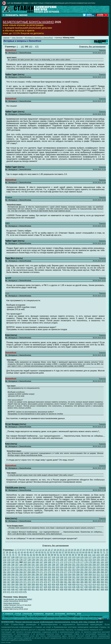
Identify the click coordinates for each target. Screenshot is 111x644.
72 (107, 552)
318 (21, 577)
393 (9, 585)
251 (66, 570)
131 (106, 557)
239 (17, 570)
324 (45, 577)
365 (106, 580)
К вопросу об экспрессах (13, 607)
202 (78, 565)
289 (9, 575)
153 (90, 560)
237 (9, 570)
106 (5, 557)
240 (21, 570)
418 (5, 587)
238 (13, 570)
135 (17, 560)
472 (13, 592)
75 (10, 555)
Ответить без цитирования (92, 47)
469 (106, 589)
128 (94, 557)
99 (82, 555)
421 (17, 587)
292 (21, 575)
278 (70, 572)
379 (58, 582)
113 (33, 557)
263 (9, 572)
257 (90, 570)
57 (63, 552)
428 (45, 587)
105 (106, 555)
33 (98, 550)
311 (98, 575)
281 (82, 572)
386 (86, 582)
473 (17, 592)
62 (78, 552)
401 (41, 585)
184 (5, 565)
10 (32, 550)
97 (76, 555)
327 (58, 577)
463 (82, 589)
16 (49, 550)
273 (49, 572)
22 (66, 550)
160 (13, 562)
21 (64, 550)
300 (53, 575)
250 (62, 570)
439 (90, 587)
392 (5, 585)
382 (70, 582)
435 (74, 587)
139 (33, 560)
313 (106, 575)
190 (29, 565)
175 (74, 562)
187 (17, 565)
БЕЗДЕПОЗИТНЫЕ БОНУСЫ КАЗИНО (28, 22)
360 (86, 580)
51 (45, 552)
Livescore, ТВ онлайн (6, 642)
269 (33, 572)
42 (19, 552)
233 (98, 567)
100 (86, 555)
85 (40, 555)
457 (58, 589)
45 (28, 552)
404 (53, 585)
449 (25, 589)
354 (62, 580)
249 (58, 570)
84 (37, 555)
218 (37, 567)
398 (29, 585)
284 (94, 572)
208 (102, 565)
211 (9, 567)
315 (9, 577)
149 (74, 560)
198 (62, 565)
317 (17, 577)
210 (5, 567)
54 (54, 552)
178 (86, 562)
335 (90, 577)
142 (45, 560)
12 (37, 550)
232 (94, 567)
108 (13, 557)
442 (102, 587)
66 (89, 552)
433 (66, 587)
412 (86, 585)
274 (53, 572)
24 (72, 550)
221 (49, 567)
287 (106, 572)
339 (106, 577)
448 (21, 589)
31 (92, 550)
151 (82, 560)
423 (25, 587)
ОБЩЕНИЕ (49, 614)
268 (29, 572)
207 (98, 565)
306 (78, 575)
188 (21, 565)
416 (102, 585)
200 (70, 565)
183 (106, 562)
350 (45, 580)
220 (45, 567)
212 (13, 567)
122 (70, 557)
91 (58, 555)
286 (102, 572)
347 (33, 580)
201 (74, 565)
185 (9, 565)
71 (104, 552)
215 (25, 567)
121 (66, 557)
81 (28, 555)
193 (41, 565)
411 (82, 585)
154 (94, 560)
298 (45, 575)
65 (86, 552)
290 (13, 575)
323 (41, 577)
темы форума (17, 38)
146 (62, 560)
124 (78, 557)
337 (98, 577)
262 (5, 572)
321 (33, 577)
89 (52, 555)
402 (45, 585)
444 (5, 589)
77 (16, 555)
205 (90, 565)
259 (98, 570)
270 (37, 572)
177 (82, 562)
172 (62, 562)
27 (81, 550)
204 (86, 565)
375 (41, 582)
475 (37, 47)
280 (78, 572)
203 (82, 565)
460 (70, 589)
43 (22, 552)
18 (55, 550)
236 (5, 570)
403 (49, 585)
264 (13, 572)
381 (66, 582)
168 (45, 562)
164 (29, 562)
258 (94, 570)
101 (90, 555)
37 (4, 552)
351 (49, 580)
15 (46, 550)
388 (94, 582)
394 (13, 585)
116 (45, 557)
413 (90, 585)
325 (49, 577)
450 (29, 589)
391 (106, 582)
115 (41, 557)
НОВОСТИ (9, 614)
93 (64, 555)
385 (82, 582)
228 (78, 567)
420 (13, 587)
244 (37, 570)
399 (33, 585)
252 (70, 570)
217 (33, 567)
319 (25, 577)
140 (37, 560)
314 (5, 577)
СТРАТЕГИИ (27, 614)
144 (53, 560)
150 (78, 560)
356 (70, 580)
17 (52, 550)
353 (58, 580)
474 (21, 592)
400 (37, 585)
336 (94, 577)
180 (94, 562)
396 (21, 585)
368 (13, 582)
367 (9, 582)
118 (53, 557)
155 (98, 560)
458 (62, 589)
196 (53, 565)
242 (29, 570)
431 (58, 587)
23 (69, 550)
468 (102, 589)
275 (58, 572)
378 (53, 582)
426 (37, 587)
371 (25, 582)
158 (5, 562)
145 (58, 560)
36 (107, 550)
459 (66, 589)
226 (70, 567)
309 (90, 575)
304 (70, 575)
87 (46, 555)
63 (80, 552)
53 (51, 552)
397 (25, 585)
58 (66, 552)
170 (53, 562)
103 (98, 555)
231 (90, 567)
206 (94, 565)
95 (70, 555)
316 (13, 577)
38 (7, 552)
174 (70, 562)
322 (37, 577)
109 (17, 557)
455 (49, 589)
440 (94, 587)
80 (25, 555)
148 (70, 560)
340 (5, 580)
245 (41, 570)
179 (90, 562)
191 (33, 565)
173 (66, 562)
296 (37, 575)
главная (6, 38)
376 (45, 582)
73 (4, 555)
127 (90, 557)
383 (74, 582)
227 (74, 567)
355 (66, 580)
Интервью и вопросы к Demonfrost (39, 38)
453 (41, 589)
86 (43, 555)
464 (86, 589)
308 (86, 575)
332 (78, 577)
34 (101, 550)
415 (98, 585)
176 (78, 562)
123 (74, 557)
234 (102, 567)
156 (102, 560)
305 (74, 575)
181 (98, 562)
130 (102, 557)
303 (66, 575)
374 (37, 582)
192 (37, 565)
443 (106, 587)
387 (90, 582)
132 (5, 560)
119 (58, 557)
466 (94, 589)
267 (25, 572)
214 (21, 567)
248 (53, 570)
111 (25, 557)
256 (86, 570)
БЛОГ (79, 614)
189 (25, 565)
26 (78, 550)
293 (25, 575)
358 (78, 580)
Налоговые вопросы (11, 603)
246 (45, 570)
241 (25, 570)
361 (90, 580)
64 (83, 552)
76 (13, 555)
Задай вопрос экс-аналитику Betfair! (18, 599)
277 (66, 572)
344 (21, 580)
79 (22, 555)
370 (21, 582)
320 (29, 577)
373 (33, 582)
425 (33, 587)
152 (86, 560)
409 (74, 585)
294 (29, 575)
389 (98, 582)
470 (5, 592)
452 (37, 589)
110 (21, 557)
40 (13, 552)
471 (9, 592)
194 (45, 565)
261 (106, 570)
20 (61, 550)
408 (70, 585)
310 (94, 575)
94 (67, 555)
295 (33, 575)
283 (90, 572)
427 (41, 587)
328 (62, 577)
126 (86, 557)
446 (13, 589)
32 (95, 550)
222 (53, 567)
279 (74, 572)
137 (25, 560)
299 (49, 575)
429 (49, 587)
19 (58, 550)
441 (98, 587)
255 (82, 570)
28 (84, 550)
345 (25, 580)
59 (69, 552)
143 (49, 560)
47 (34, 552)
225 (66, 567)
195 (49, 565)
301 (58, 575)
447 (17, 589)
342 (13, 580)
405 (58, 585)
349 (41, 580)
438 (86, 587)
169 (49, 562)
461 (74, 589)
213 (17, 567)
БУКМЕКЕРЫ (39, 614)
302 (62, 575)
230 (86, 567)
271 (41, 572)
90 (55, 555)
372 (29, 582)
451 (33, 589)
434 (70, 587)
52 (48, 552)
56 (60, 552)
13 (40, 550)
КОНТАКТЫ (71, 614)
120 (62, 557)
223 (58, 567)
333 (82, 577)
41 (16, 552)
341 (9, 580)
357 (74, 580)
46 (31, 552)
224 (62, 567)
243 (33, 570)
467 (98, 589)
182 (102, 562)
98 (79, 555)
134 (13, 560)
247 (49, 570)
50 (42, 552)
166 (37, 562)
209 (106, 565)
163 (30, 47)
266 (21, 572)
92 (61, 555)
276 (62, 572)
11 (35, 550)
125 (82, 557)
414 (94, 585)
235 (106, 567)
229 (82, 567)
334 (86, 577)
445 (9, 589)
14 (43, 550)
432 (62, 587)
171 (58, 562)
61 (75, 552)
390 (102, 582)
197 (58, 565)
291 (17, 575)
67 (92, 552)
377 (49, 582)
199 (66, 565)
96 (73, 555)
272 (45, 572)
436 (78, 587)
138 (29, 560)
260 (102, 570)
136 (21, 560)
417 (106, 585)
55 (57, 552)
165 (33, 562)
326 (53, 577)
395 (17, 585)
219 (41, 567)
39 (10, 552)
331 (74, 577)
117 (49, 557)
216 (29, 567)
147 (66, 560)
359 (82, 580)
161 (22, 47)
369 (17, 582)
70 (101, 552)
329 (66, 577)
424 (29, 587)
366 (5, 582)
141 (41, 560)
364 (102, 580)
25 (75, 550)
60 (72, 552)
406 (62, 585)
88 (49, 555)
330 (70, 577)
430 (53, 587)
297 (41, 575)
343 (17, 580)
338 (102, 577)
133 (9, 560)
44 (25, 552)
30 (90, 550)
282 (86, 572)
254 (78, 570)
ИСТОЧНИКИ (60, 614)
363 (98, 580)
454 (45, 589)
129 (98, 557)
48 (36, 552)
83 (34, 555)
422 (21, 587)
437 (82, 587)
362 (94, 580)
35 (104, 550)
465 (90, 589)
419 (9, 587)
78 (19, 555)
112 (29, 557)
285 (98, 572)
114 (37, 557)
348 (37, 580)
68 (95, 552)
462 (78, 589)
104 (102, 555)
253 (74, 570)
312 (102, 575)
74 (7, 555)
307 (82, 575)
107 (9, 557)
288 (5, 575)
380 (62, 582)
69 (98, 552)
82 (31, 555)
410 (78, 585)
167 (41, 562)
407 (66, 585)
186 (13, 565)
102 (94, 555)
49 (39, 552)
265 (17, 572)
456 (53, 589)
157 (106, 560)
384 (78, 582)
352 (53, 580)
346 (29, 580)
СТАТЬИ (18, 614)
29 (87, 550)
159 (9, 562)
